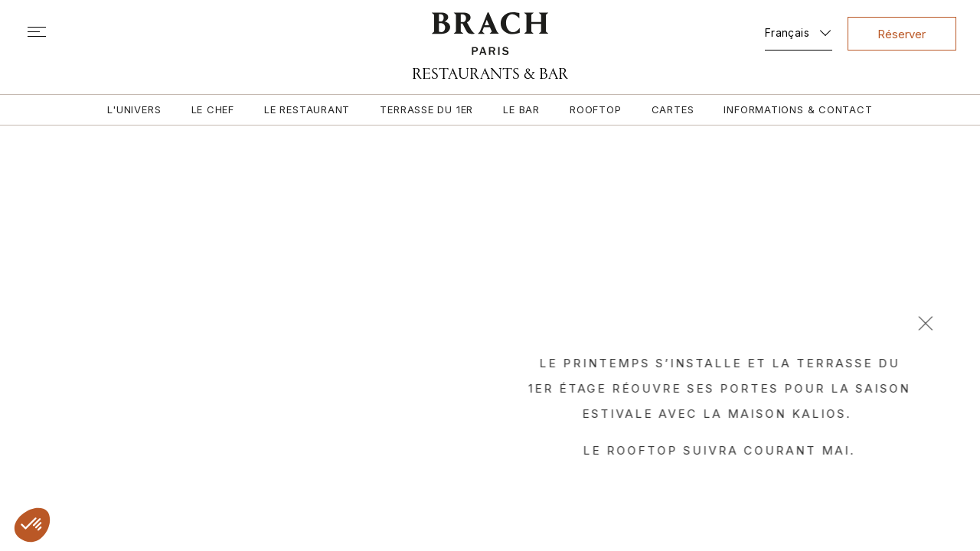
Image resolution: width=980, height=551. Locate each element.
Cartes (675, 109)
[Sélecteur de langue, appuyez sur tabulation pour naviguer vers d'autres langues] (796, 29)
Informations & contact (801, 109)
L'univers (132, 109)
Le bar (522, 109)
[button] (32, 525)
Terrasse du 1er (426, 109)
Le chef (211, 109)
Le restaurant (306, 109)
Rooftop (596, 109)
